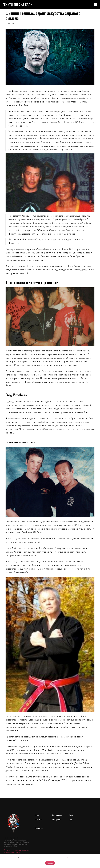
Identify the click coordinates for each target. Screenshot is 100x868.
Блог (70, 810)
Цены (71, 805)
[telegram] (12, 850)
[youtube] (17, 850)
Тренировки (56, 810)
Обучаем (39, 810)
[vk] (6, 850)
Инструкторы (57, 805)
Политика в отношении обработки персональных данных (17, 842)
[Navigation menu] (96, 5)
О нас (37, 805)
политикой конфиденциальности (72, 858)
